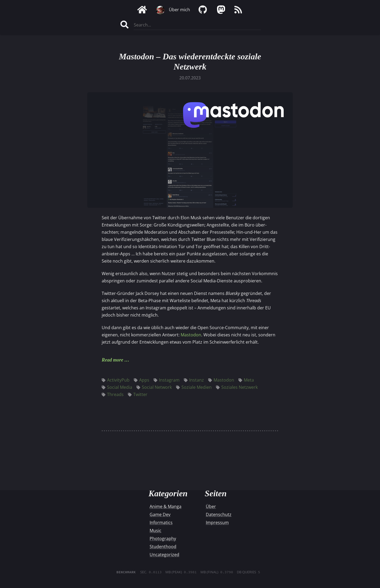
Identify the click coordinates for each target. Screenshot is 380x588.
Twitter (138, 394)
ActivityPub (116, 380)
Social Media (117, 387)
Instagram (167, 380)
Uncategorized (164, 555)
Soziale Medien (194, 387)
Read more (113, 360)
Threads (113, 394)
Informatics (161, 522)
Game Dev (160, 514)
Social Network (154, 387)
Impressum (217, 522)
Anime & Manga (166, 506)
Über (211, 506)
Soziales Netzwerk (237, 387)
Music (155, 531)
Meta (246, 380)
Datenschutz (219, 514)
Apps (142, 380)
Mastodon (191, 335)
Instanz (194, 380)
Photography (163, 539)
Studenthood (163, 547)
